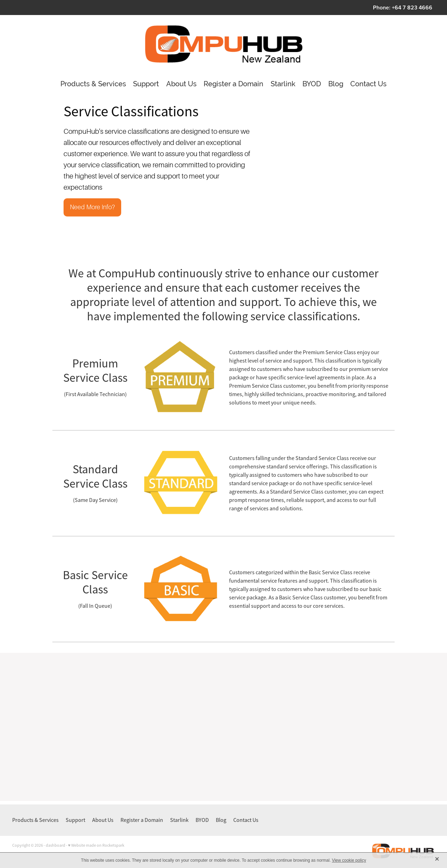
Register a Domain (233, 84)
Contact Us (368, 84)
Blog (336, 84)
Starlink (283, 84)
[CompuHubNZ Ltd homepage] (223, 44)
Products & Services (93, 84)
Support (146, 84)
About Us (181, 84)
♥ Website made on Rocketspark (96, 845)
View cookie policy (349, 860)
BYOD (312, 84)
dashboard (56, 845)
